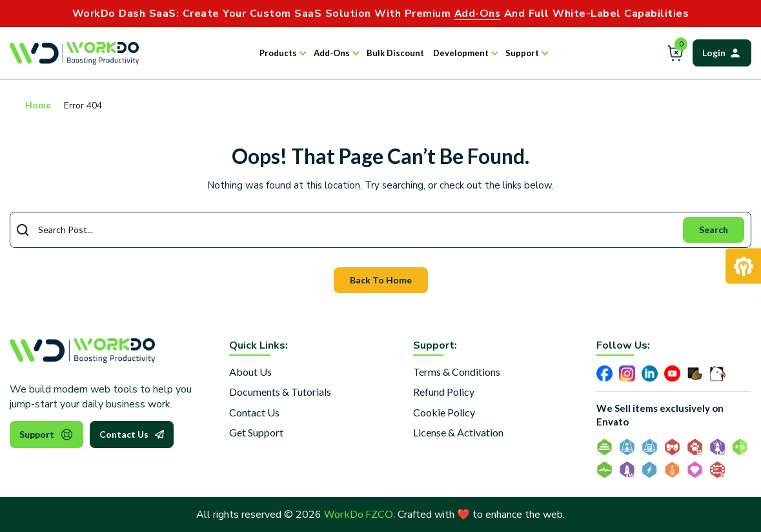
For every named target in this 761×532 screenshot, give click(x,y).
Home (38, 105)
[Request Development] (743, 266)
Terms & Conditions (457, 372)
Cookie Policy (444, 412)
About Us (250, 372)
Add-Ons (332, 53)
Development (461, 53)
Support (522, 53)
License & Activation (458, 432)
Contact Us (132, 435)
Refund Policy (444, 392)
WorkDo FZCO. (360, 514)
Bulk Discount (395, 53)
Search (714, 230)
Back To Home (381, 280)
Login (722, 53)
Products (278, 53)
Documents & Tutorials (280, 392)
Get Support (256, 432)
